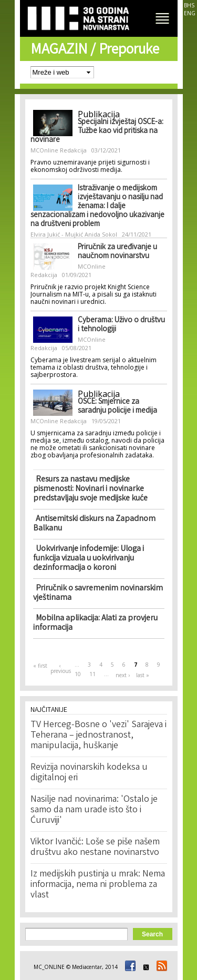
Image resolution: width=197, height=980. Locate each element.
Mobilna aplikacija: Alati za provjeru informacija (95, 623)
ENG (190, 13)
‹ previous (60, 668)
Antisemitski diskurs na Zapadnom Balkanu (94, 524)
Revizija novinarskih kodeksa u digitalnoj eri (89, 773)
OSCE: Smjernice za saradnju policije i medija (117, 407)
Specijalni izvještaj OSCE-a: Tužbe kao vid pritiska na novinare (97, 131)
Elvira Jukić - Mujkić (57, 234)
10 (78, 674)
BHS (189, 5)
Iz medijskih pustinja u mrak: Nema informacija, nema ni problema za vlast (98, 885)
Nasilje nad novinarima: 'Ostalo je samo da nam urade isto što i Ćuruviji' (94, 810)
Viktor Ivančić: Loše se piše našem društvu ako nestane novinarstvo (95, 848)
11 (92, 674)
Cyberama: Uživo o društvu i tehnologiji (121, 325)
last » (143, 675)
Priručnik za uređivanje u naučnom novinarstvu (117, 252)
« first (40, 666)
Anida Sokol (101, 234)
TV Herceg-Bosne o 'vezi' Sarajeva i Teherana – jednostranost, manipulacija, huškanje (98, 736)
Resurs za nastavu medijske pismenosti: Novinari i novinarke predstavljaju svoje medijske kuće (90, 489)
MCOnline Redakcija (59, 150)
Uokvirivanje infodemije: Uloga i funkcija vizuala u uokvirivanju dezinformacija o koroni (89, 559)
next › (123, 675)
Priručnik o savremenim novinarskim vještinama (98, 593)
